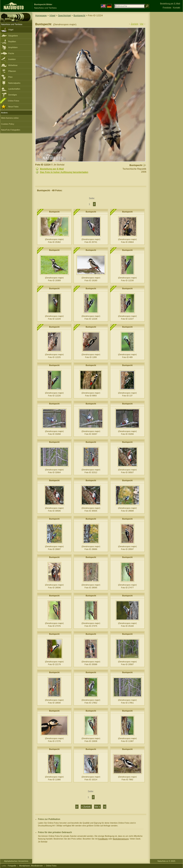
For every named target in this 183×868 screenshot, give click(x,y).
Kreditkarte (103, 839)
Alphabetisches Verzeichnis (16, 861)
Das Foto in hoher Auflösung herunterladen (64, 172)
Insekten (12, 59)
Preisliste (167, 7)
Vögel (11, 30)
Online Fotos (14, 101)
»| (105, 807)
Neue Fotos (13, 107)
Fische (11, 53)
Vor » (98, 807)
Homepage (41, 15)
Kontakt (177, 7)
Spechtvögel (64, 15)
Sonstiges (13, 95)
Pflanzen (12, 71)
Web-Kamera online (10, 118)
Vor (142, 24)
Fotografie (12, 866)
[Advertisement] (166, 70)
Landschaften (14, 89)
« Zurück (86, 807)
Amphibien (13, 47)
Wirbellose (13, 65)
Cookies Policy (8, 124)
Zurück (135, 24)
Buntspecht (79, 15)
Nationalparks (14, 83)
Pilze (10, 77)
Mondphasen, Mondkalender (31, 866)
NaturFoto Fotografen (11, 130)
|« (77, 807)
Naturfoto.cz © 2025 (166, 861)
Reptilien (12, 41)
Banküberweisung (121, 839)
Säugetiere (13, 36)
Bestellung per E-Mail (52, 169)
